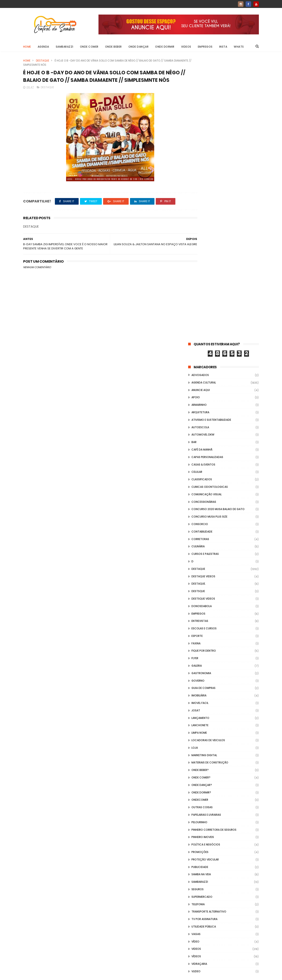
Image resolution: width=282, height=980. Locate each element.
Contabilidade (202, 250)
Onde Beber (113, 47)
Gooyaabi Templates (94, 974)
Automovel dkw (203, 152)
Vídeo (195, 659)
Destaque (43, 61)
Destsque (198, 309)
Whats (239, 47)
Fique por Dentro (204, 369)
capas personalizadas (207, 175)
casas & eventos (203, 182)
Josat (196, 428)
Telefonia (198, 622)
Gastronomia (201, 391)
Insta (223, 47)
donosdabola (202, 324)
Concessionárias (204, 220)
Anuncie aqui (201, 108)
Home (27, 47)
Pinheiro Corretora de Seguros (214, 548)
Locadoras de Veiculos (208, 458)
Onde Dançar (139, 47)
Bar (194, 160)
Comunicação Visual (207, 212)
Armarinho (199, 123)
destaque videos (203, 294)
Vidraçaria (199, 682)
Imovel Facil (200, 421)
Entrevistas (200, 339)
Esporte (197, 354)
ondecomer (200, 518)
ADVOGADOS (200, 93)
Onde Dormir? (201, 510)
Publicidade (200, 585)
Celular (197, 190)
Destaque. (199, 302)
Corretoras (200, 257)
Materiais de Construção (210, 480)
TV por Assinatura (204, 637)
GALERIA (197, 384)
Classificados (202, 197)
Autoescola (200, 145)
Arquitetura (200, 130)
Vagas (196, 652)
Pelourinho (199, 540)
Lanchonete (200, 443)
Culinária (198, 264)
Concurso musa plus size (209, 235)
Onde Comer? (201, 495)
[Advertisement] (224, 924)
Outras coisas (202, 525)
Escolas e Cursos (204, 346)
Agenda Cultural (204, 100)
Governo (198, 399)
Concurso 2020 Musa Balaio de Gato (218, 227)
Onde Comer (89, 47)
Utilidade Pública (204, 644)
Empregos (205, 47)
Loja (195, 466)
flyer (195, 376)
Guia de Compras (203, 406)
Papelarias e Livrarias (206, 533)
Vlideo (196, 689)
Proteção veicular (205, 577)
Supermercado (202, 615)
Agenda (43, 47)
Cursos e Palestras (205, 272)
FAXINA (196, 361)
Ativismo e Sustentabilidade (211, 138)
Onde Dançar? (202, 503)
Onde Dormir (165, 47)
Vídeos (196, 674)
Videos (186, 47)
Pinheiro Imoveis (203, 555)
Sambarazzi (65, 47)
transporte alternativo (209, 629)
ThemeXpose (48, 974)
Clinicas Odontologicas (210, 205)
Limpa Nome (199, 451)
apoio (196, 115)
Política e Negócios (206, 562)
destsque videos (203, 317)
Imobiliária (199, 413)
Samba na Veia (201, 592)
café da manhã (202, 167)
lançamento (200, 436)
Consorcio (200, 242)
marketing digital (204, 473)
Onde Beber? (200, 488)
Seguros (198, 607)
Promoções (200, 570)
